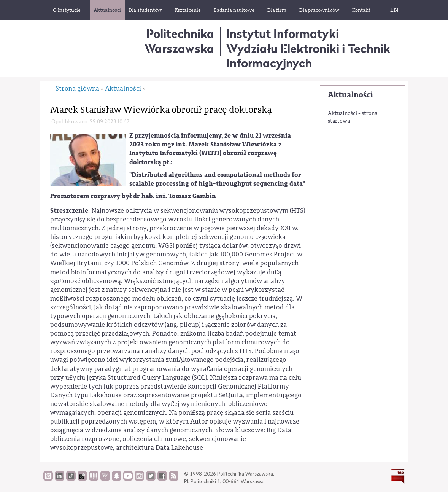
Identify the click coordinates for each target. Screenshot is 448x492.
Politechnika (179, 41)
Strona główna (77, 88)
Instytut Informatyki (283, 34)
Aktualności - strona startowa (353, 117)
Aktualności (350, 95)
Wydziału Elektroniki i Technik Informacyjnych (308, 56)
